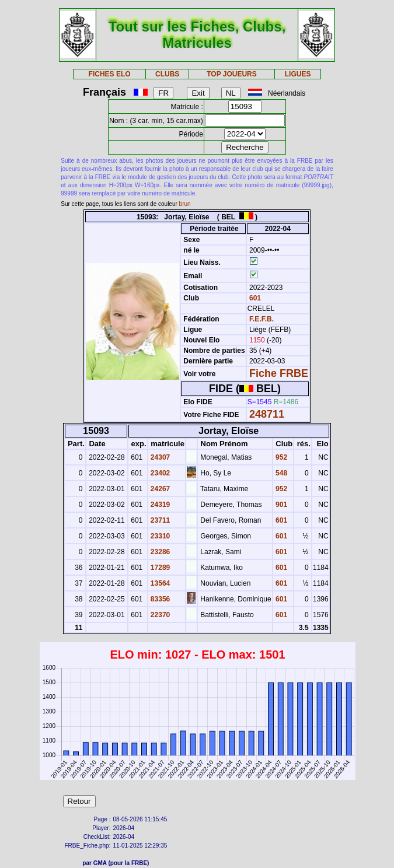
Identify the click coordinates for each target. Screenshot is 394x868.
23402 (160, 473)
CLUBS (167, 74)
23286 (160, 552)
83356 (160, 599)
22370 (160, 615)
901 (280, 505)
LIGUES (298, 74)
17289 (160, 568)
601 (254, 298)
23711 (160, 520)
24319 (160, 505)
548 (280, 473)
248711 (267, 414)
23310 (160, 536)
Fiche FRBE (279, 373)
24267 (160, 489)
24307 (160, 457)
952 (280, 457)
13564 (160, 583)
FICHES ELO (110, 74)
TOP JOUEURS (232, 74)
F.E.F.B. (261, 319)
